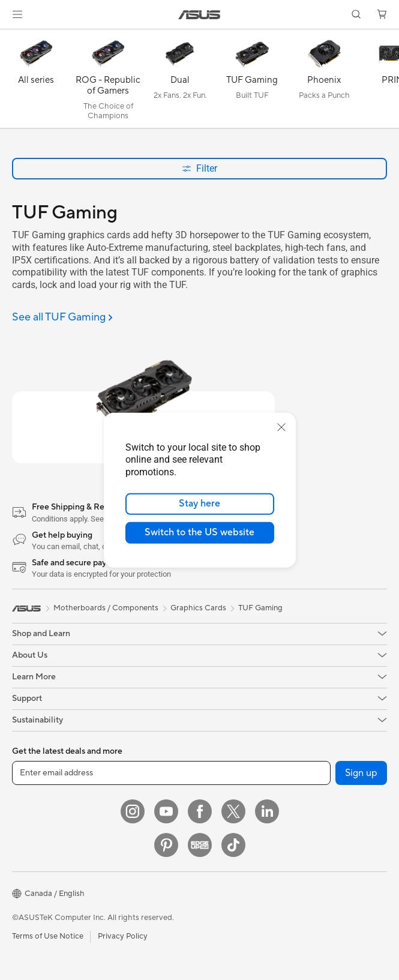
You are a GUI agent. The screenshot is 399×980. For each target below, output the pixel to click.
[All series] (36, 82)
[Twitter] (233, 811)
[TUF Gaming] (252, 82)
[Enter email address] (171, 773)
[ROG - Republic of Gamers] (108, 82)
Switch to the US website (199, 532)
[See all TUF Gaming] (62, 318)
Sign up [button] (361, 773)
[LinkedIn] (267, 811)
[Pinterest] (166, 845)
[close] (281, 427)
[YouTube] (166, 811)
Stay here (199, 504)
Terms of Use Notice (48, 936)
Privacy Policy (123, 936)
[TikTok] (233, 845)
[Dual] (180, 82)
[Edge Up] (200, 845)
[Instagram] (133, 811)
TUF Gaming (260, 608)
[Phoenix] (324, 82)
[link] (199, 15)
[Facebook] (200, 811)
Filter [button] (199, 168)
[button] (17, 14)
